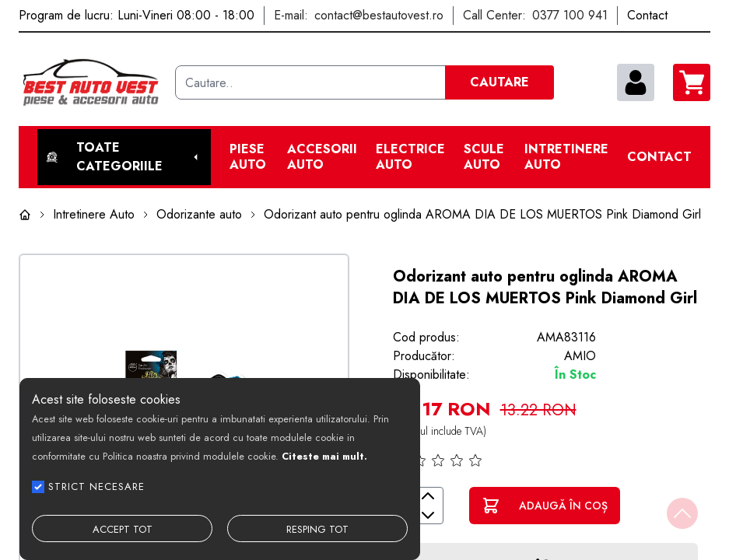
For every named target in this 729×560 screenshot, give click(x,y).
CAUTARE (499, 82)
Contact (659, 157)
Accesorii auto (322, 157)
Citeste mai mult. (324, 456)
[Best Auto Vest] (91, 82)
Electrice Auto (410, 157)
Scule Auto (484, 157)
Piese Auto (248, 157)
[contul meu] (636, 82)
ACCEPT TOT (123, 529)
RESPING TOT (317, 529)
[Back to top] (682, 513)
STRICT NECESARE (96, 486)
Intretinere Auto (566, 157)
